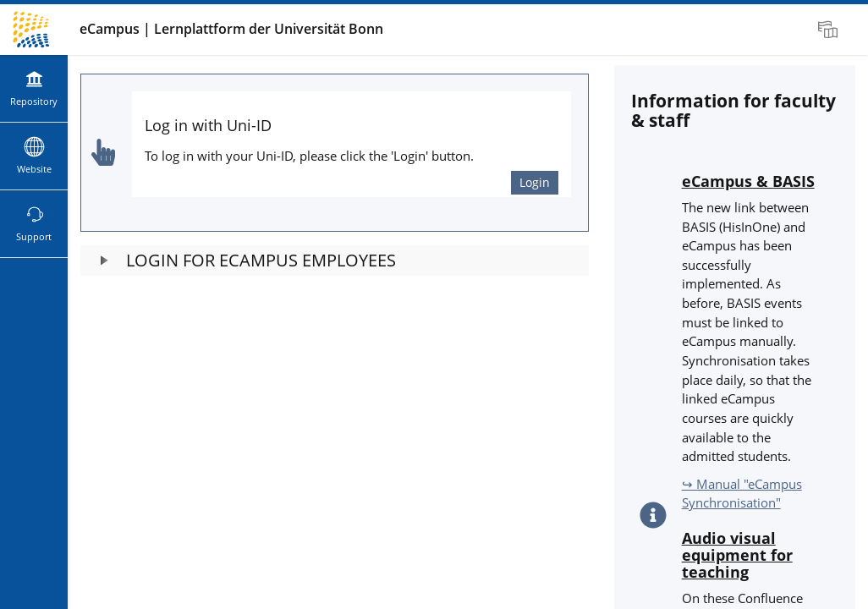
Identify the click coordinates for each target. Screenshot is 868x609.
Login (535, 182)
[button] (335, 261)
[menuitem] (830, 30)
